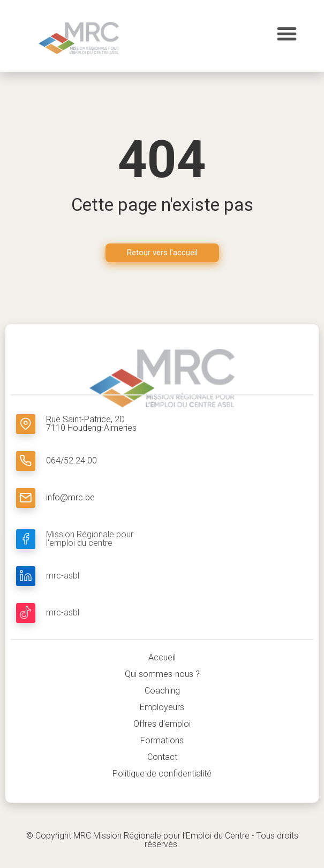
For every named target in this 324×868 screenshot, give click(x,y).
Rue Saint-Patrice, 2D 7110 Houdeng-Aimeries (91, 424)
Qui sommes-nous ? (162, 674)
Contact (162, 757)
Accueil (162, 657)
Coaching (162, 691)
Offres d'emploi (162, 724)
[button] (287, 33)
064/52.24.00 (71, 460)
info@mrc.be (70, 497)
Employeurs (162, 707)
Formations (162, 740)
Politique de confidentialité (162, 774)
